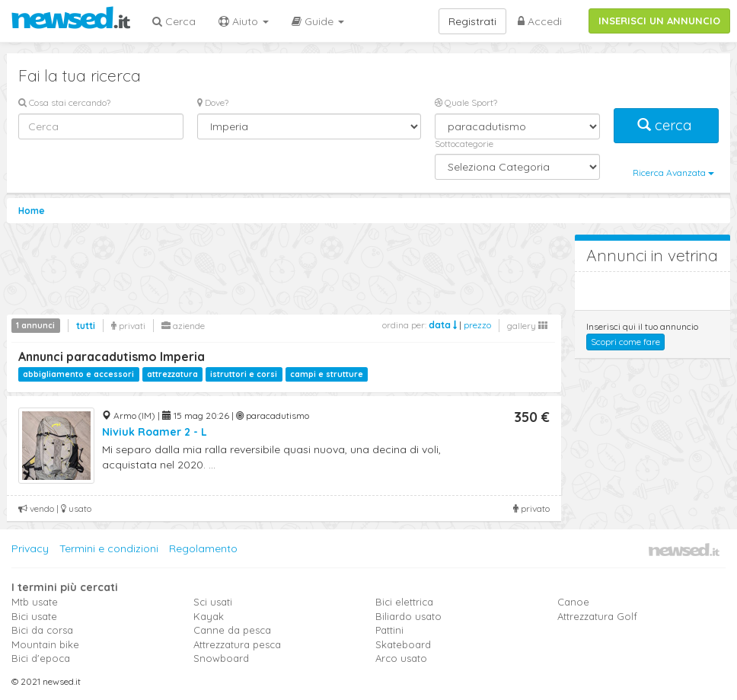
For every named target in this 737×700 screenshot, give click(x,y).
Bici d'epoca (41, 658)
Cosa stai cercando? (64, 102)
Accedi (540, 21)
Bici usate (34, 616)
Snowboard (221, 658)
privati (128, 326)
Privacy (30, 548)
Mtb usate (35, 602)
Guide (318, 21)
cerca (666, 125)
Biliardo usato (408, 616)
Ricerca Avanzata (673, 173)
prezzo (477, 325)
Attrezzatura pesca (237, 644)
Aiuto (244, 21)
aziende (183, 326)
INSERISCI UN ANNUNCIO (659, 21)
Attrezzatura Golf (597, 616)
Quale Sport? (466, 102)
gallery (527, 326)
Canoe (573, 602)
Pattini (389, 630)
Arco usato (401, 658)
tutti (86, 326)
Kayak (209, 616)
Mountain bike (45, 644)
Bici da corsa (42, 630)
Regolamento (203, 548)
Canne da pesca (232, 630)
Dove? (213, 102)
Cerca (174, 21)
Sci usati (213, 602)
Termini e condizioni (109, 548)
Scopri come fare (625, 342)
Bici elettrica (404, 602)
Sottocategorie (464, 144)
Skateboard (403, 644)
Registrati (472, 21)
